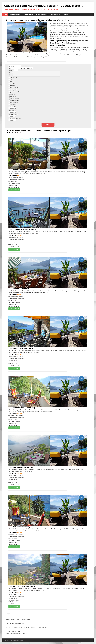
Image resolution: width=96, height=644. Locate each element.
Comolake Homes (18, 640)
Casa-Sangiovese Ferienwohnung (23, 229)
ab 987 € (20, 295)
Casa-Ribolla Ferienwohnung (21, 348)
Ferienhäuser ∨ (29, 14)
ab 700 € (20, 473)
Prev (11, 153)
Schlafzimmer (12, 106)
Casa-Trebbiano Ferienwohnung (22, 170)
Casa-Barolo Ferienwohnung (21, 467)
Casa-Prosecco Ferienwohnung (22, 408)
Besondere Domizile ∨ (42, 14)
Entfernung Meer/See (15, 118)
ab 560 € (20, 414)
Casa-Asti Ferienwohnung (19, 527)
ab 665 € (20, 235)
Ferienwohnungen (16, 14)
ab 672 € (20, 176)
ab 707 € (20, 354)
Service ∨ (67, 14)
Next (85, 153)
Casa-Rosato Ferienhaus (19, 289)
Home (5, 14)
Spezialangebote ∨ (56, 14)
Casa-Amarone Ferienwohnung (22, 586)
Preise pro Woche (14, 114)
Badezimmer (12, 110)
